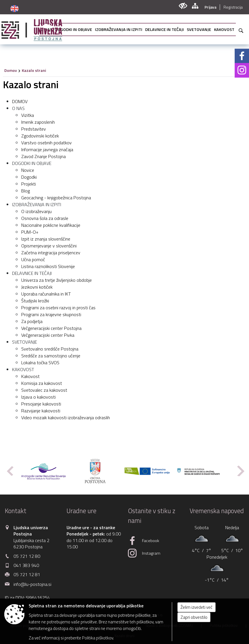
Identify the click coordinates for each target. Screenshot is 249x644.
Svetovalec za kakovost (44, 390)
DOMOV (20, 101)
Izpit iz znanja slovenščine (46, 239)
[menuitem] (74, 29)
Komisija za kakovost (42, 383)
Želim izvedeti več (197, 607)
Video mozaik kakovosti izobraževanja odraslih (66, 417)
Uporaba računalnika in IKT (46, 294)
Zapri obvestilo (194, 617)
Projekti (29, 184)
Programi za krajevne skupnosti (51, 314)
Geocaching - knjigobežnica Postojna (56, 198)
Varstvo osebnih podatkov (46, 143)
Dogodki (29, 177)
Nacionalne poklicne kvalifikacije (51, 225)
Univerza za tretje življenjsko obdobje (57, 280)
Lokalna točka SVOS (40, 363)
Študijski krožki (35, 301)
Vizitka (28, 115)
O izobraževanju (36, 211)
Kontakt (16, 511)
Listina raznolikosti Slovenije (48, 266)
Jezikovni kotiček (37, 287)
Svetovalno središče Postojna (50, 349)
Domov (11, 70)
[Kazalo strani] (195, 6)
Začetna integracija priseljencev (51, 253)
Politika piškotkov (98, 638)
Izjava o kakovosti (38, 397)
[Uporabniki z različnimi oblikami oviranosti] (183, 6)
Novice (28, 170)
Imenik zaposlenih (38, 122)
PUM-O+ (30, 232)
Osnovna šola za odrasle (45, 218)
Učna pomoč (33, 259)
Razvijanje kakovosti (41, 411)
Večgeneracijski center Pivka (48, 335)
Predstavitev (34, 129)
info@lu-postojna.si (32, 584)
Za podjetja (32, 321)
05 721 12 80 (27, 556)
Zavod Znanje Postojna (43, 156)
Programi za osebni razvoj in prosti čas (58, 308)
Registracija (233, 7)
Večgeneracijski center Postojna (51, 328)
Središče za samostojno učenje (51, 356)
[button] (10, 471)
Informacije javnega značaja (47, 149)
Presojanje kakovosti (41, 404)
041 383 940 (26, 565)
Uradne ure (81, 511)
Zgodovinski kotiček (40, 136)
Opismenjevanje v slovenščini (49, 246)
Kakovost (30, 376)
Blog (26, 191)
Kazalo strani (34, 70)
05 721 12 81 (27, 574)
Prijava (210, 7)
